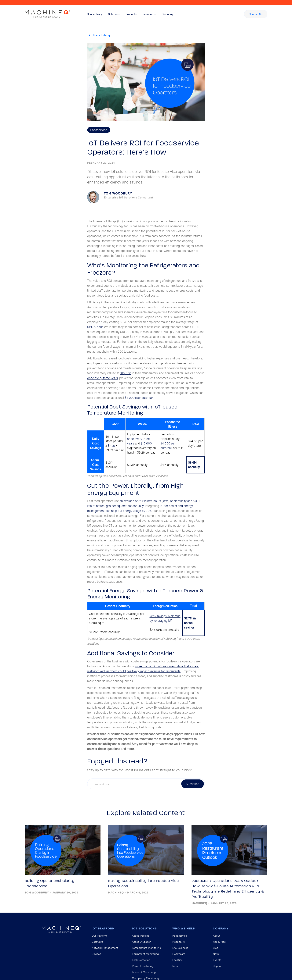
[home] (47, 14)
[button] (94, 14)
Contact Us (256, 14)
